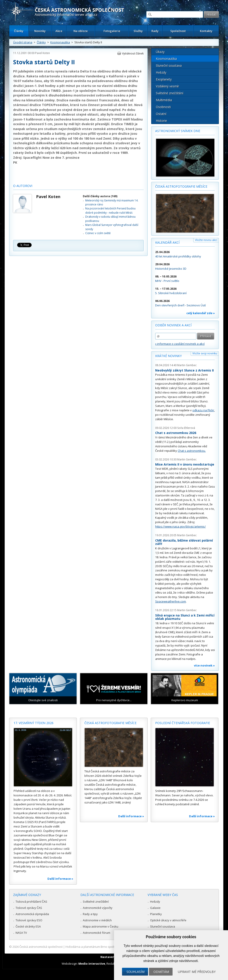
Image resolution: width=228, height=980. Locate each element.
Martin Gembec (187, 365)
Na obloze (81, 31)
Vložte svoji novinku (205, 353)
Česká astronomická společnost (41, 947)
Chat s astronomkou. (192, 451)
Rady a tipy (90, 914)
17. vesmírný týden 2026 (34, 723)
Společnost (178, 31)
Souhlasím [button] (135, 972)
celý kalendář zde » (201, 313)
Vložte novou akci (206, 240)
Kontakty (206, 31)
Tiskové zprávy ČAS (29, 908)
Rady (155, 31)
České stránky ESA (28, 926)
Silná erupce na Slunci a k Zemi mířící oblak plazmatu (185, 617)
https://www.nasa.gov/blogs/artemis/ (180, 526)
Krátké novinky (168, 356)
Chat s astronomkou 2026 (176, 433)
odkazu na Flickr (203, 410)
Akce (59, 31)
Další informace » (60, 879)
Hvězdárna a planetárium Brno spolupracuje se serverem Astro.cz (110, 947)
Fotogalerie (112, 31)
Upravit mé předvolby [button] (197, 972)
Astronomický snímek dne (178, 131)
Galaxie (155, 908)
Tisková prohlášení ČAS (31, 902)
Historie (161, 121)
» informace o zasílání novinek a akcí (180, 344)
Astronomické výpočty (98, 908)
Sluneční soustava (169, 65)
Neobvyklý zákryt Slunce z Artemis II (184, 370)
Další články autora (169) (100, 196)
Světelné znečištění (170, 93)
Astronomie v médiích (97, 920)
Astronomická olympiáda (32, 914)
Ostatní (161, 114)
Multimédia (164, 100)
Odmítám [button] (161, 972)
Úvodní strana (23, 42)
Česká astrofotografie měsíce (181, 186)
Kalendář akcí (167, 242)
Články (19, 31)
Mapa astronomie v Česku (101, 926)
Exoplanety (164, 79)
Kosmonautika (60, 42)
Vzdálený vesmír (167, 86)
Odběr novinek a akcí (173, 325)
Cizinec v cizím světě (98, 233)
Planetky (156, 914)
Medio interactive (92, 964)
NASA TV (21, 933)
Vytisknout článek (133, 53)
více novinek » (204, 665)
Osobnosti (163, 107)
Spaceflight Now (36, 158)
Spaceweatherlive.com (171, 601)
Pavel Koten (43, 53)
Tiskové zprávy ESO (29, 920)
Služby (138, 31)
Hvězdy (161, 72)
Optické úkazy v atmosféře (168, 920)
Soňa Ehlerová (186, 428)
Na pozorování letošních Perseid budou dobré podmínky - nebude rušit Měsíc (110, 210)
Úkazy (160, 52)
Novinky (40, 31)
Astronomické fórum (97, 933)
